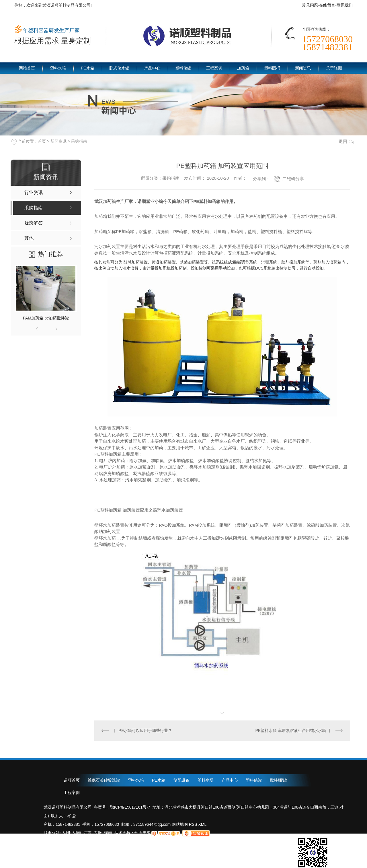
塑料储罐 (183, 68)
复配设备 (181, 780)
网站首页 (27, 68)
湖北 (67, 833)
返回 (346, 141)
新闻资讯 (303, 68)
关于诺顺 (334, 68)
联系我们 (345, 5)
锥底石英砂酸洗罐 (104, 780)
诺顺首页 (72, 780)
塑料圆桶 (272, 68)
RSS (194, 824)
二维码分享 (293, 179)
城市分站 (52, 833)
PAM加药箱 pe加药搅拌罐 (46, 318)
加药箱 (243, 68)
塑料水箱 (58, 68)
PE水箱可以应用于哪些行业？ (146, 731)
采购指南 (79, 141)
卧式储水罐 (119, 68)
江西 (87, 833)
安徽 (98, 833)
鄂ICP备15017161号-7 (130, 807)
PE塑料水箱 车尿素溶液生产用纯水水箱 (291, 731)
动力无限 (142, 833)
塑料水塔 (206, 780)
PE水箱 (88, 68)
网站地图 (179, 824)
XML (203, 824)
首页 (42, 141)
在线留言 (327, 5)
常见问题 (310, 5)
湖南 (77, 833)
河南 (108, 833)
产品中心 (152, 68)
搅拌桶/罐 (278, 780)
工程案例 (214, 68)
